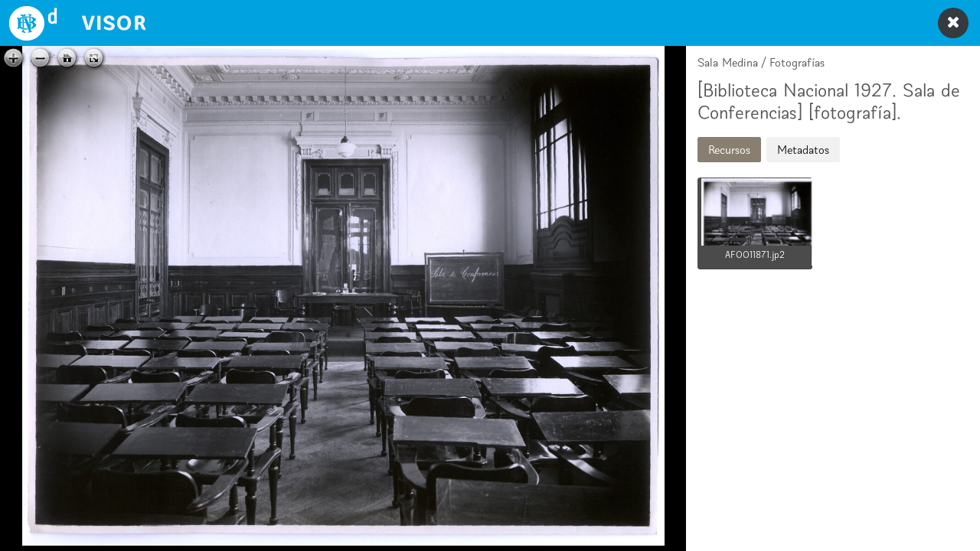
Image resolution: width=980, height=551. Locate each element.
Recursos (729, 150)
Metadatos (803, 150)
